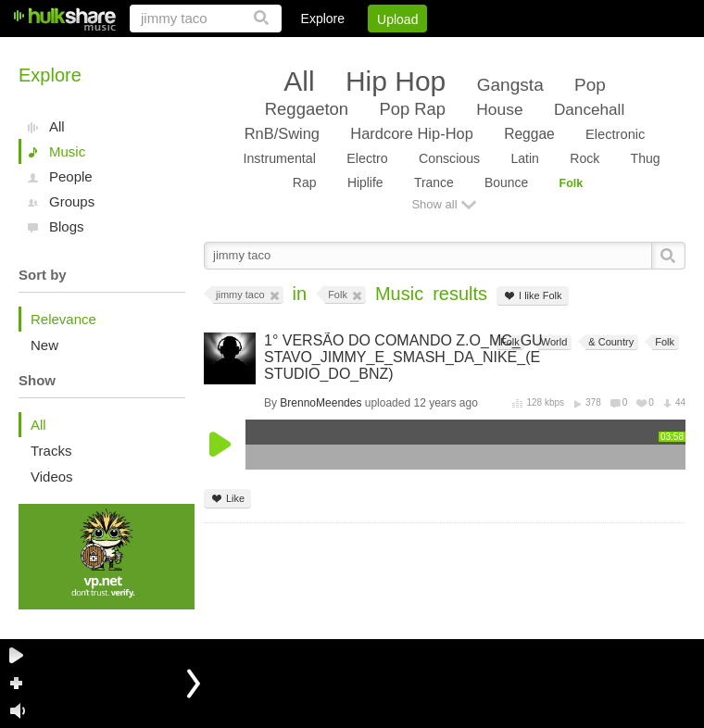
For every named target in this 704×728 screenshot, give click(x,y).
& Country (610, 342)
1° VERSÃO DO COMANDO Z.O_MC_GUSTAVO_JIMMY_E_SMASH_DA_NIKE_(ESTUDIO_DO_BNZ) (403, 357)
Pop (590, 85)
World (553, 342)
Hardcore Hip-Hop (411, 133)
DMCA (495, 51)
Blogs (67, 226)
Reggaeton (307, 109)
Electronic (615, 134)
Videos (52, 477)
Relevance (63, 319)
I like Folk (532, 296)
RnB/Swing (282, 133)
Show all (434, 204)
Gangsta (510, 85)
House (499, 109)
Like (227, 499)
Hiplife (365, 182)
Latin (524, 158)
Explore (323, 19)
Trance (434, 182)
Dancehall (589, 109)
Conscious (449, 158)
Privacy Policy (582, 51)
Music (67, 151)
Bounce (506, 182)
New (44, 345)
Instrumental (279, 158)
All (57, 126)
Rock (585, 158)
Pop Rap (412, 109)
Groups (72, 201)
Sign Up (370, 51)
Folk (572, 183)
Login (303, 51)
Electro (367, 158)
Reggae (529, 134)
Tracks (51, 451)
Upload (397, 19)
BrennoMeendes (321, 403)
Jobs (434, 51)
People (71, 176)
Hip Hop (396, 81)
